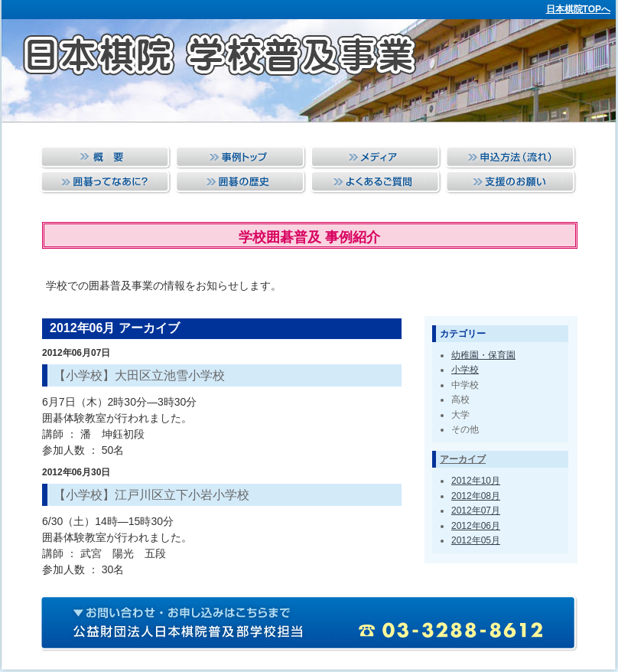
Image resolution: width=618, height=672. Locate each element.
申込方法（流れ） (510, 158)
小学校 (465, 370)
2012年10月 (476, 481)
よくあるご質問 (375, 183)
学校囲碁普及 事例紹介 (309, 237)
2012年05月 (476, 540)
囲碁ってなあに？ (106, 183)
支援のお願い (510, 183)
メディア (375, 158)
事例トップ (241, 158)
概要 (106, 158)
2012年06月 (476, 526)
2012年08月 (476, 496)
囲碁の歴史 (241, 183)
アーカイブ (463, 459)
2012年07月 (476, 511)
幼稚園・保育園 (483, 355)
